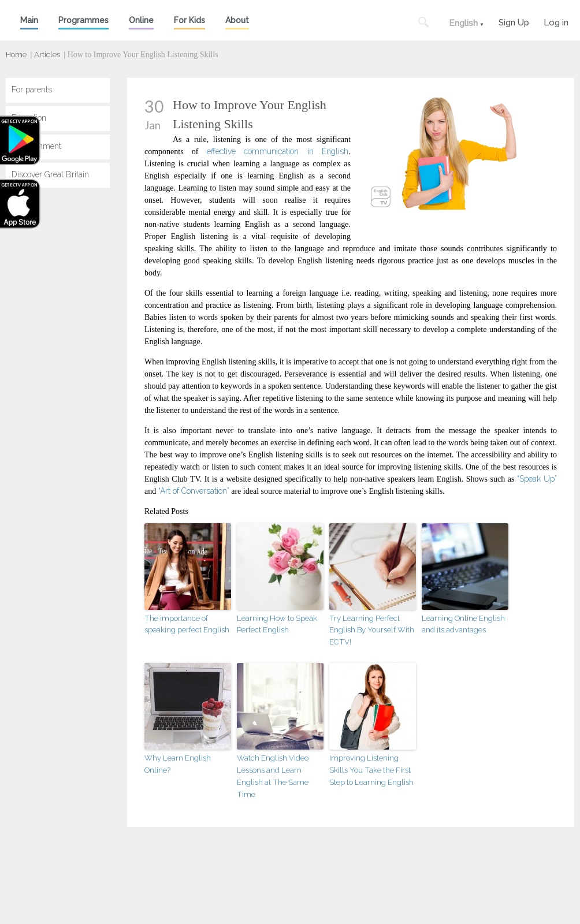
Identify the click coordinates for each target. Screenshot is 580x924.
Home (16, 55)
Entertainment (36, 146)
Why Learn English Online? (178, 764)
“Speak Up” (537, 479)
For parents (32, 90)
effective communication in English (278, 151)
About (237, 20)
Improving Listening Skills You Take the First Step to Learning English (371, 770)
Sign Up (514, 21)
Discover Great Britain (50, 174)
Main (29, 20)
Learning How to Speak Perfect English (276, 624)
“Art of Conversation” (194, 491)
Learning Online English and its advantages (463, 624)
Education (29, 118)
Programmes (83, 20)
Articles (47, 55)
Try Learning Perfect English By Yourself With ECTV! (372, 630)
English (463, 23)
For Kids (189, 20)
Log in (556, 21)
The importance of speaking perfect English (187, 624)
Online (141, 20)
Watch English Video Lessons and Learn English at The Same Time (273, 776)
